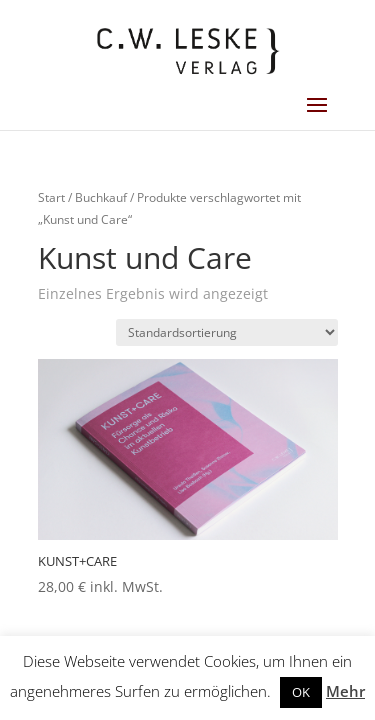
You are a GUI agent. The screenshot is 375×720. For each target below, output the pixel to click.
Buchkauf (101, 197)
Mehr (345, 691)
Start (51, 197)
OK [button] (301, 692)
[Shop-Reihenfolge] (227, 332)
